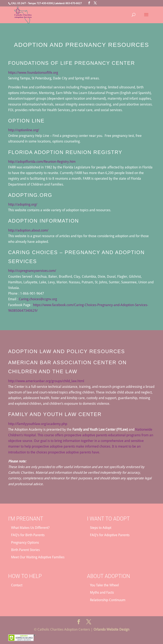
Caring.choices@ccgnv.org (38, 299)
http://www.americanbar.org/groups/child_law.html (46, 381)
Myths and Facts (102, 592)
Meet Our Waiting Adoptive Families (38, 557)
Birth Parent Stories (25, 550)
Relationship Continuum (108, 600)
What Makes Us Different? (30, 528)
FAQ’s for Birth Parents (28, 535)
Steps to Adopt (101, 528)
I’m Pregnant (26, 519)
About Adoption (108, 576)
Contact (17, 585)
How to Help (25, 576)
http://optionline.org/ (24, 130)
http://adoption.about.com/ (28, 230)
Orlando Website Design (111, 629)
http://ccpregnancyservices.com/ (32, 271)
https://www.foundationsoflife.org (33, 73)
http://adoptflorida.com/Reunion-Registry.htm (42, 162)
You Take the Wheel (104, 585)
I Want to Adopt (108, 519)
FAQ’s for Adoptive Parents (110, 535)
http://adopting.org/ (23, 204)
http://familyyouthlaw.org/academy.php (38, 424)
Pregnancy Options (25, 543)
